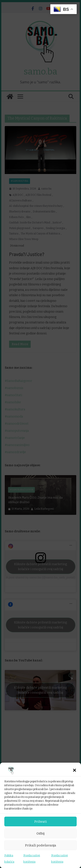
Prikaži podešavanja (41, 845)
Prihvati (41, 822)
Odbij (40, 833)
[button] (75, 770)
